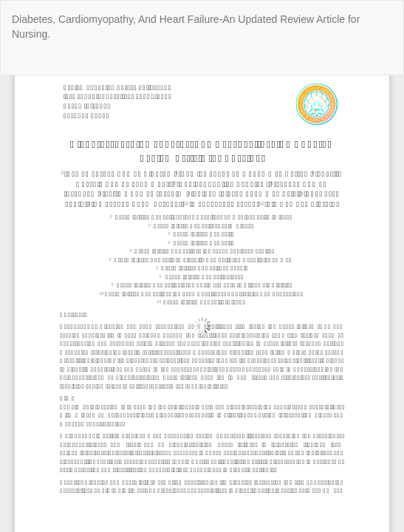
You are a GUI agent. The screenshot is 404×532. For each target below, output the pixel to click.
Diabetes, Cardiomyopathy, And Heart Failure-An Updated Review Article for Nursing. (186, 27)
